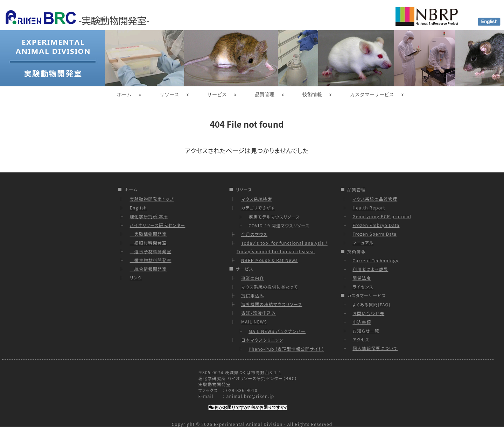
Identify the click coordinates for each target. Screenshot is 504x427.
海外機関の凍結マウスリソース (272, 304)
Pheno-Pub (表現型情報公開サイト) (286, 349)
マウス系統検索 (257, 199)
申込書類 (362, 322)
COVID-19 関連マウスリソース (279, 225)
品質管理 (265, 94)
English (138, 208)
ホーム (124, 94)
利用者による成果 (370, 269)
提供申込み (253, 295)
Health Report (369, 208)
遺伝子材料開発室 (151, 251)
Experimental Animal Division (248, 424)
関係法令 (362, 278)
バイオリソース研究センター (158, 225)
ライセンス (363, 287)
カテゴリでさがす (258, 208)
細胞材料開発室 (148, 243)
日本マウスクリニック (262, 340)
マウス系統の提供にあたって (269, 287)
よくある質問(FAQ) (372, 304)
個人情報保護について (375, 348)
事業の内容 (253, 278)
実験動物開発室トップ (152, 199)
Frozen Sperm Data (374, 234)
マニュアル (363, 243)
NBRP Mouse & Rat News (269, 260)
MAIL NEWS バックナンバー (277, 331)
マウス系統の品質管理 (375, 199)
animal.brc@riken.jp (250, 396)
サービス (217, 94)
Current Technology (375, 260)
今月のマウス (254, 234)
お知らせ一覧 (366, 331)
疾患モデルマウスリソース (274, 217)
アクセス (361, 339)
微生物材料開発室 (151, 260)
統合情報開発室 (148, 269)
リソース (169, 94)
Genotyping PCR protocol (382, 216)
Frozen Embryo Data (376, 225)
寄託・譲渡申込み (258, 313)
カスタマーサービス (372, 94)
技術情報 (312, 94)
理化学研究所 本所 (149, 216)
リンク (136, 277)
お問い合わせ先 (368, 313)
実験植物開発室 (148, 234)
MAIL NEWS (254, 322)
